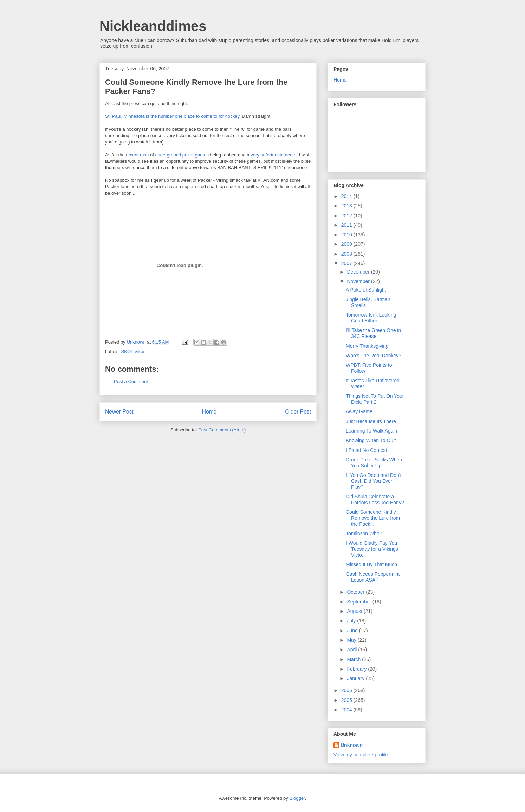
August (355, 611)
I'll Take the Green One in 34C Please (373, 333)
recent (132, 155)
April (352, 650)
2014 (347, 196)
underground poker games (182, 155)
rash (144, 155)
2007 (347, 263)
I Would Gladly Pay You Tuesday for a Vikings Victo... (372, 549)
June (353, 631)
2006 (347, 690)
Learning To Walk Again (371, 431)
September (359, 602)
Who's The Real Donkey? (374, 356)
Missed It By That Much (371, 564)
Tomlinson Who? (364, 533)
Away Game (359, 411)
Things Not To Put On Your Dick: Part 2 (375, 399)
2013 (347, 206)
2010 (347, 235)
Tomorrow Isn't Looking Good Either (371, 318)
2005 (347, 700)
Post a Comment (131, 381)
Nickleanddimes (153, 26)
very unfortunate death (273, 155)
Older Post (298, 412)
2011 (347, 225)
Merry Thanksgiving (367, 346)
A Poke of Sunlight (366, 290)
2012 (347, 216)
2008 (347, 254)
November (359, 281)
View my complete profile (361, 755)
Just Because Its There (371, 421)
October (356, 592)
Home (209, 412)
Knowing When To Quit (371, 440)
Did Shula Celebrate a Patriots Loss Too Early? (375, 500)
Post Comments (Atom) (222, 430)
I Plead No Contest (367, 450)
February (357, 669)
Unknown (137, 342)
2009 (347, 244)
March (354, 659)
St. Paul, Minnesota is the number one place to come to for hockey (172, 116)
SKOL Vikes (133, 351)
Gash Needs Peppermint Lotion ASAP (373, 577)
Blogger (297, 798)
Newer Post (119, 412)
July (352, 621)
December (359, 272)
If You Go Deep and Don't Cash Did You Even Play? (374, 481)
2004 (347, 710)
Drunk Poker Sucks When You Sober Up (374, 463)
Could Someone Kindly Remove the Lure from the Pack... (373, 518)
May (352, 640)
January (356, 678)
